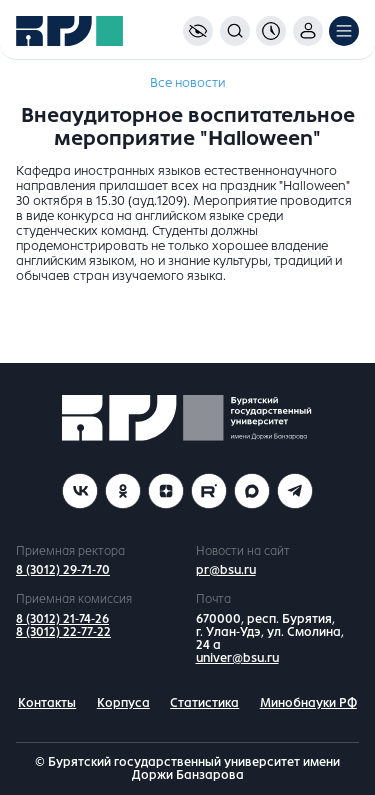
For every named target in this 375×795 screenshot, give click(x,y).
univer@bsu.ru (237, 658)
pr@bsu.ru (226, 570)
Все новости (187, 83)
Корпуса (123, 703)
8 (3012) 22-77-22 (63, 632)
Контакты (47, 703)
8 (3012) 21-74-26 (62, 619)
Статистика (204, 703)
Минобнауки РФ (308, 703)
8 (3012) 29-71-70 (63, 570)
